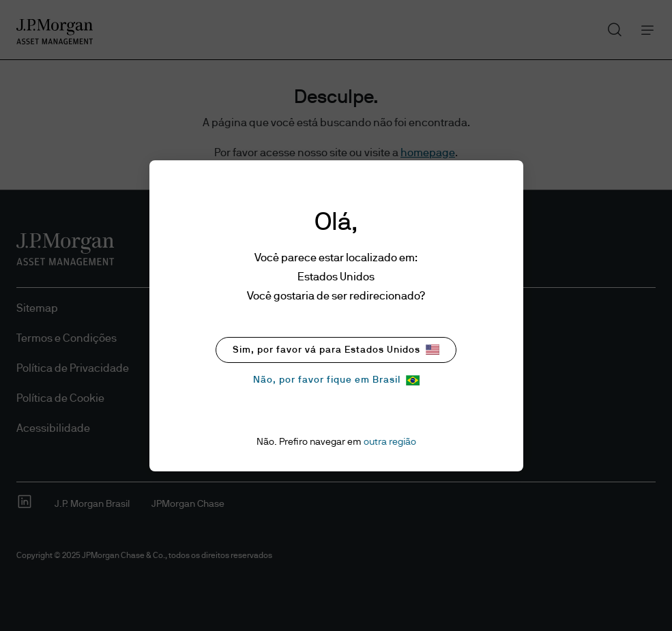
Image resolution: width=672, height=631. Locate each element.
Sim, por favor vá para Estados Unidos (336, 350)
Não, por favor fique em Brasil (336, 380)
